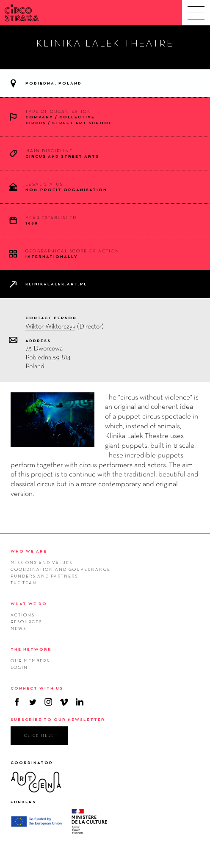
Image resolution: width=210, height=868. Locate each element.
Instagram (48, 702)
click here (39, 735)
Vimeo (64, 702)
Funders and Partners (44, 576)
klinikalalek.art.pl (56, 284)
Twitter (33, 702)
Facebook (17, 702)
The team (24, 583)
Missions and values (41, 562)
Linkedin (80, 702)
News (18, 628)
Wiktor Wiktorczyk (50, 326)
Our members (30, 660)
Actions (23, 615)
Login (19, 667)
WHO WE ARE (29, 551)
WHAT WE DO (29, 604)
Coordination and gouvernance (61, 569)
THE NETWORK (31, 649)
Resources (26, 622)
